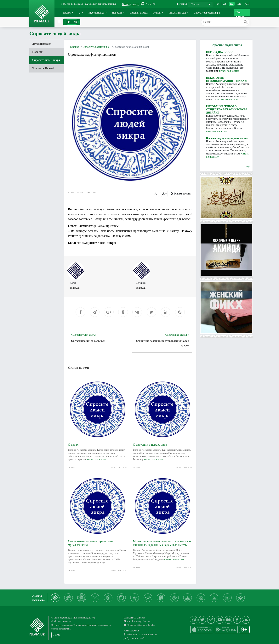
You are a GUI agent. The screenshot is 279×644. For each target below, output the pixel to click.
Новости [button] (117, 13)
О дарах (73, 445)
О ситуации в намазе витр (150, 445)
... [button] (80, 13)
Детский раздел (139, 13)
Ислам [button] (67, 13)
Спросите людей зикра (207, 13)
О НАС (56, 635)
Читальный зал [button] (177, 13)
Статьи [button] (157, 13)
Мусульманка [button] (97, 13)
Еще (247, 166)
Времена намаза (131, 4)
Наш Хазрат (240, 14)
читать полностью (97, 459)
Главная (74, 47)
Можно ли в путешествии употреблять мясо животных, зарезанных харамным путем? (162, 543)
